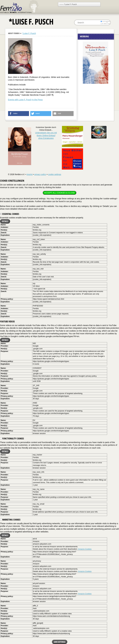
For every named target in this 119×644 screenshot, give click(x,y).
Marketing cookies (10, 520)
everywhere (105, 21)
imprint (30, 174)
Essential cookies (10, 214)
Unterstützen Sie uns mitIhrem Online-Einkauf (46, 135)
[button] (19, 114)
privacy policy (40, 174)
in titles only (105, 24)
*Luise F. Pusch (29, 33)
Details (5, 221)
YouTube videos (7, 322)
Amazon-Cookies (85, 549)
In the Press (37, 100)
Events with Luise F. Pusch (20, 100)
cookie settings (55, 174)
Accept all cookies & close (59, 193)
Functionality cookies (12, 439)
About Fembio (14, 33)
